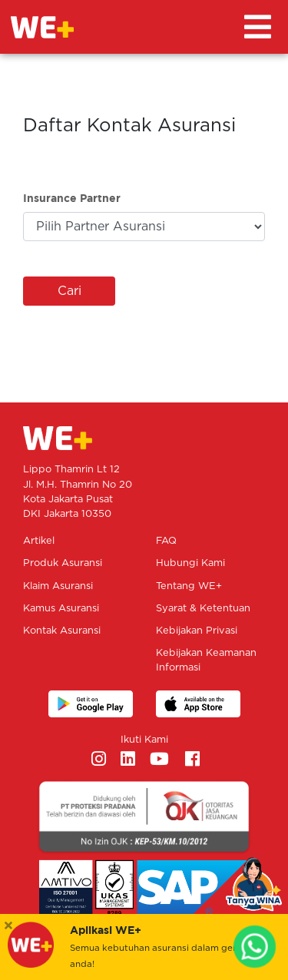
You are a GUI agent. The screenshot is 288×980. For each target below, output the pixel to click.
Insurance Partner (72, 198)
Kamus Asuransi (61, 609)
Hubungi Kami (190, 563)
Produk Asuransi (63, 563)
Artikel (39, 541)
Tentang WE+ (189, 586)
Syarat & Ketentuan (203, 609)
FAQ (166, 541)
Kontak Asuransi (62, 631)
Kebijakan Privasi (197, 631)
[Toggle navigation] (258, 27)
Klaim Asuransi (58, 586)
